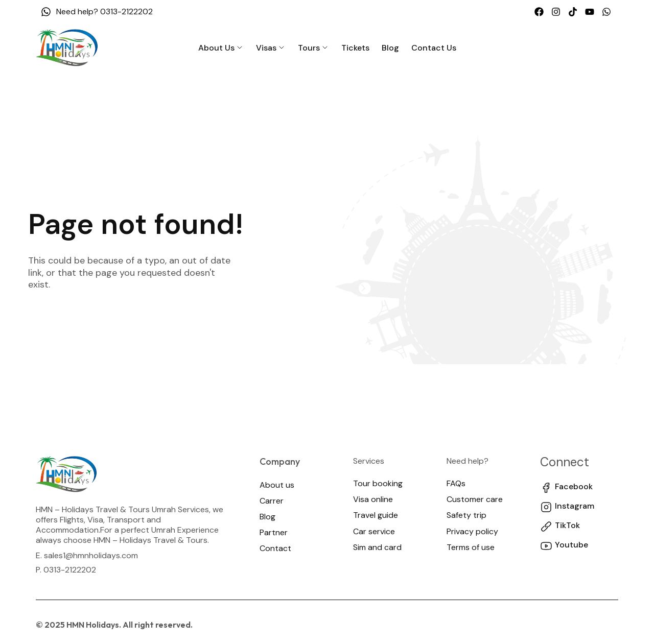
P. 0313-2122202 (66, 570)
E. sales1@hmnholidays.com (87, 555)
